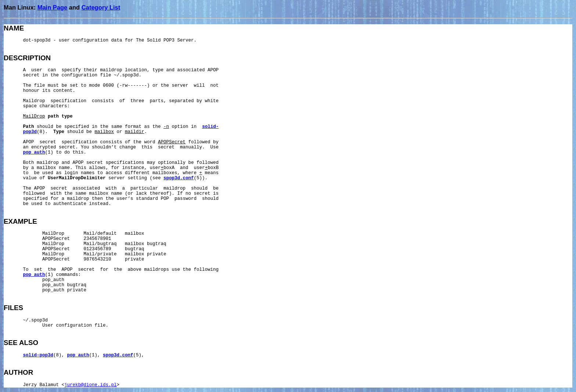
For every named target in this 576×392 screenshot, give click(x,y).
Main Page (53, 7)
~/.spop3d (36, 320)
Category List (101, 7)
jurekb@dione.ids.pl (91, 385)
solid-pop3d (38, 355)
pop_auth (34, 152)
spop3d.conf (179, 178)
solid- (210, 127)
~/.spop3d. (128, 75)
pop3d (30, 132)
